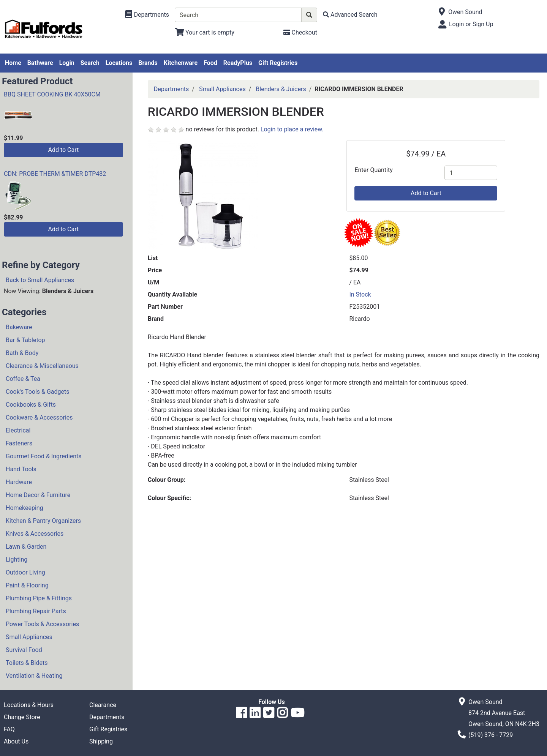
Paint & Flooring (27, 585)
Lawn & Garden (26, 547)
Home (13, 63)
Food (210, 63)
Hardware (19, 482)
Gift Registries (278, 63)
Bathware (40, 63)
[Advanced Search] (350, 15)
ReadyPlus (238, 63)
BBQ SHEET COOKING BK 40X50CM (52, 94)
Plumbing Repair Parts (36, 611)
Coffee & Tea (23, 379)
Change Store (22, 717)
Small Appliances (29, 637)
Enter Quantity (373, 170)
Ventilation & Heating (34, 676)
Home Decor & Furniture (38, 495)
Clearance (103, 705)
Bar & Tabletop (25, 340)
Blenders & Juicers (281, 89)
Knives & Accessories (35, 534)
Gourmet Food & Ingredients (43, 456)
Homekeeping (25, 508)
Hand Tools (21, 469)
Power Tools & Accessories (42, 624)
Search (90, 63)
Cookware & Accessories (39, 417)
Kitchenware (181, 63)
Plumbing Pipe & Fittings (39, 598)
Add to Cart (63, 150)
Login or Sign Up (471, 24)
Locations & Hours (29, 705)
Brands (148, 63)
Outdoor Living (25, 572)
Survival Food (24, 650)
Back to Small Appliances (40, 280)
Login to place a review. (292, 129)
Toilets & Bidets (27, 663)
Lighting (17, 560)
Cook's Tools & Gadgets (38, 392)
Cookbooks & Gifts (31, 405)
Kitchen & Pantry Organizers (43, 521)
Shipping (101, 741)
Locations (119, 63)
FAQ (9, 729)
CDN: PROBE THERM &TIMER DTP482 (55, 174)
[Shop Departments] (147, 15)
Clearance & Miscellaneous (42, 366)
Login (67, 63)
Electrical (18, 430)
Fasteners (19, 443)
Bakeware (19, 327)
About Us (16, 741)
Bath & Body (22, 353)
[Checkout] (300, 32)
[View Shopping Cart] (205, 32)
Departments (172, 89)
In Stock (360, 294)
